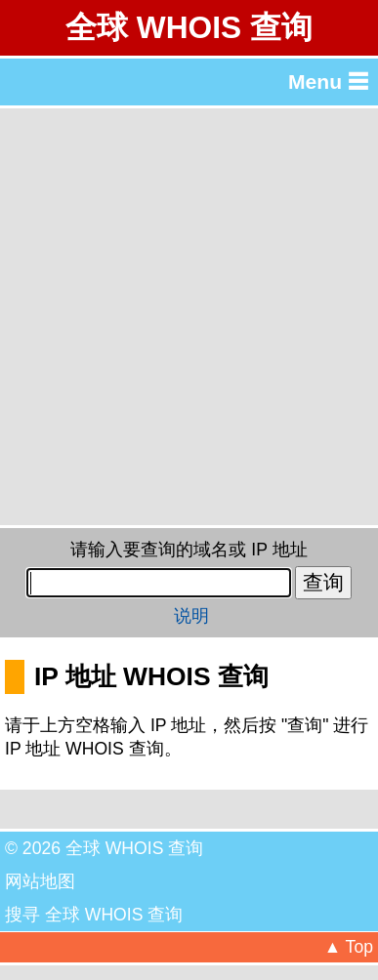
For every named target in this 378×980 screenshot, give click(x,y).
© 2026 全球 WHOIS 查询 (104, 848)
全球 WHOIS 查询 (189, 27)
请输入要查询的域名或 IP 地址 (189, 550)
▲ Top (349, 947)
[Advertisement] (189, 317)
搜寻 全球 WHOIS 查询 (94, 915)
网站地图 (40, 881)
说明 (191, 616)
